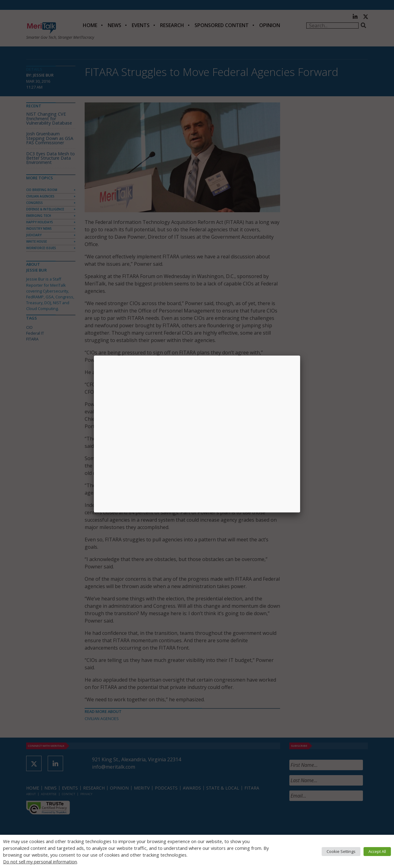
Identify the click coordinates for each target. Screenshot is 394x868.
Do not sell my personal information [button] (40, 862)
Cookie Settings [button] (341, 851)
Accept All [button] (377, 851)
